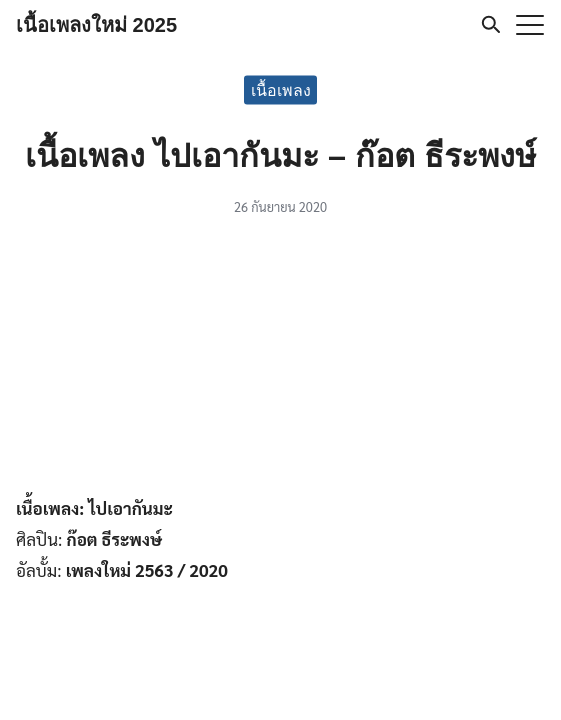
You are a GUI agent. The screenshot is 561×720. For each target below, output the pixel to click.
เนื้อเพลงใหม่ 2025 (96, 25)
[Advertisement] (281, 360)
